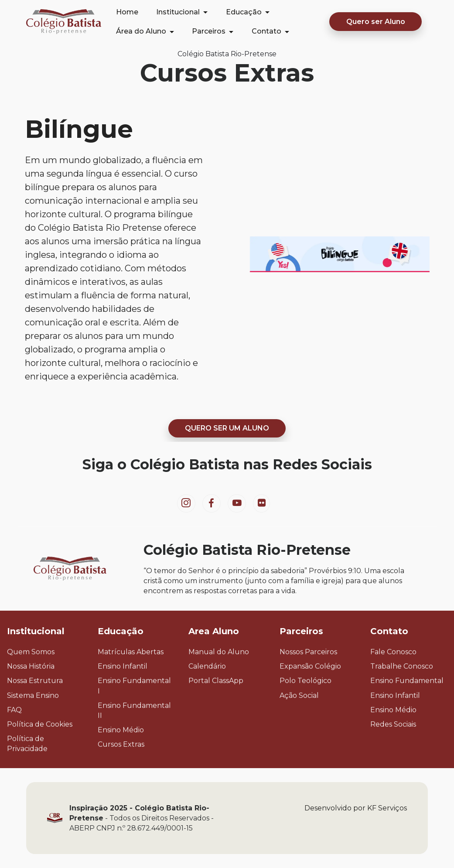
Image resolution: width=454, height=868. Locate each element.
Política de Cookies (40, 743)
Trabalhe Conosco (402, 685)
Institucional (178, 12)
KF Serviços (387, 827)
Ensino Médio (121, 749)
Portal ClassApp (216, 700)
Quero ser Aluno (376, 22)
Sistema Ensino (33, 715)
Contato (266, 31)
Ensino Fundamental (407, 700)
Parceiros (209, 31)
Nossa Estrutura (35, 700)
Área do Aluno (141, 31)
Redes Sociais (393, 743)
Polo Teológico (306, 700)
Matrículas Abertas (131, 671)
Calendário (207, 685)
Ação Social (299, 715)
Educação (244, 12)
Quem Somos (31, 671)
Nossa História (31, 685)
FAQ (14, 729)
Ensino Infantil (123, 685)
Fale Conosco (393, 671)
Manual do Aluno (219, 671)
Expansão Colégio (310, 685)
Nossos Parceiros (308, 671)
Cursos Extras (121, 764)
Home (127, 12)
